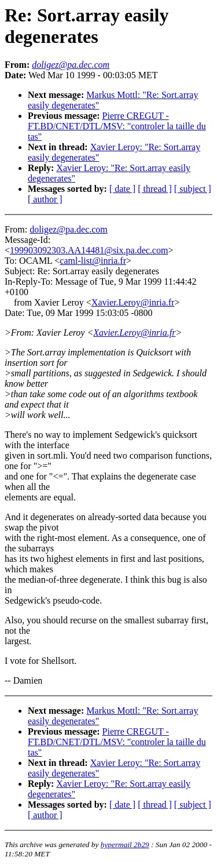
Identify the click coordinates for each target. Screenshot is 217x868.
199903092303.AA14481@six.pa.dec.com (89, 250)
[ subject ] (193, 189)
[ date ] (122, 189)
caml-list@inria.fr (93, 261)
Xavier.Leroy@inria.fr (133, 302)
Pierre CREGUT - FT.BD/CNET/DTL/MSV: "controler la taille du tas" (117, 126)
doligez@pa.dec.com (69, 229)
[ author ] (45, 199)
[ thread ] (155, 189)
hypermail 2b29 (125, 845)
